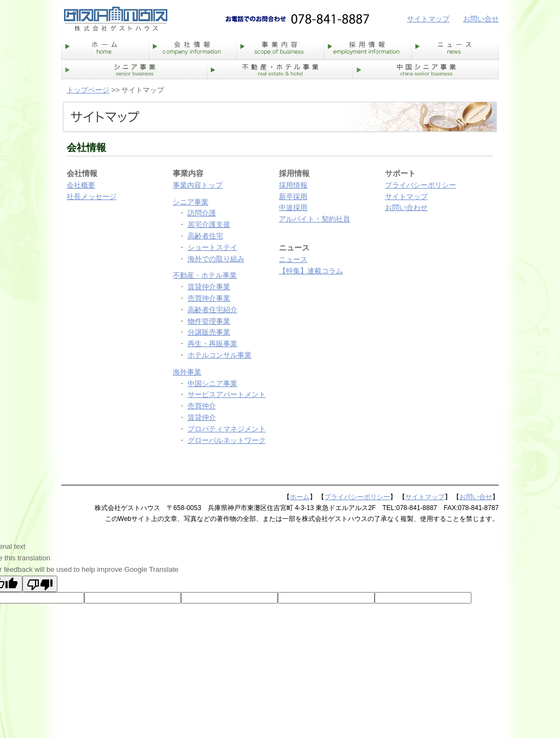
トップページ (88, 90)
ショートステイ (212, 247)
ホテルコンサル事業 (220, 355)
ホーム (300, 497)
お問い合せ (481, 19)
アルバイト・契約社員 (314, 219)
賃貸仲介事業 (209, 287)
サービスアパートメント (227, 394)
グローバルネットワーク (227, 440)
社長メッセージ (92, 197)
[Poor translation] (40, 584)
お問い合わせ (406, 207)
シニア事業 (191, 202)
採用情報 (293, 185)
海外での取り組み (216, 259)
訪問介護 (202, 213)
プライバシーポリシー (421, 185)
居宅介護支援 (209, 224)
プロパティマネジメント (227, 429)
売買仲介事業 (209, 298)
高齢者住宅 (205, 236)
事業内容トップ (198, 185)
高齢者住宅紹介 (212, 310)
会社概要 (81, 185)
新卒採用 (293, 197)
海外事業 (187, 372)
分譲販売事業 (209, 332)
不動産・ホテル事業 (205, 275)
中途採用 (293, 207)
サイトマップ (428, 19)
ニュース (293, 259)
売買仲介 (202, 406)
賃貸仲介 (202, 417)
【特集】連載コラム (311, 271)
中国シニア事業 (212, 383)
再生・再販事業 (212, 344)
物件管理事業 (209, 321)
